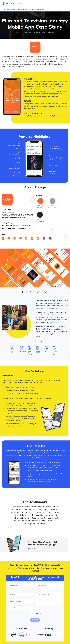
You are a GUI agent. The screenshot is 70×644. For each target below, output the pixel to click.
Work (8, 9)
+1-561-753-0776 (35, 579)
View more (31, 548)
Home (3, 9)
